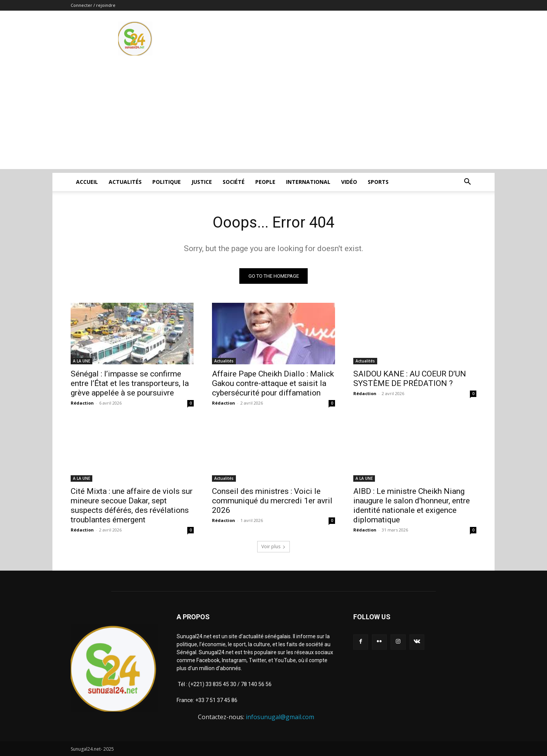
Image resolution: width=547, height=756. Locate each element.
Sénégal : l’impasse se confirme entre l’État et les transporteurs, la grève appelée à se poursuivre (130, 383)
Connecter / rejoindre (93, 5)
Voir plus (273, 546)
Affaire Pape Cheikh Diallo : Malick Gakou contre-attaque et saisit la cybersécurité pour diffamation (273, 383)
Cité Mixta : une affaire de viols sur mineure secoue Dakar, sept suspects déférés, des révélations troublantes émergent (132, 505)
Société (234, 182)
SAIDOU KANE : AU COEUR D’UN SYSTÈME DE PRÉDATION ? (410, 379)
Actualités (125, 182)
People (265, 182)
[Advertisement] (273, 116)
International (308, 182)
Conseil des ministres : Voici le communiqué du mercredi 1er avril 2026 (272, 501)
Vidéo (349, 182)
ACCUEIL (87, 182)
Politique (167, 182)
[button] (467, 183)
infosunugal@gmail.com (280, 717)
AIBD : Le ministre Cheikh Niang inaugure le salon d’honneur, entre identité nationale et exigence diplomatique (412, 505)
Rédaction (82, 403)
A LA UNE (81, 361)
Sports (378, 182)
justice (202, 182)
